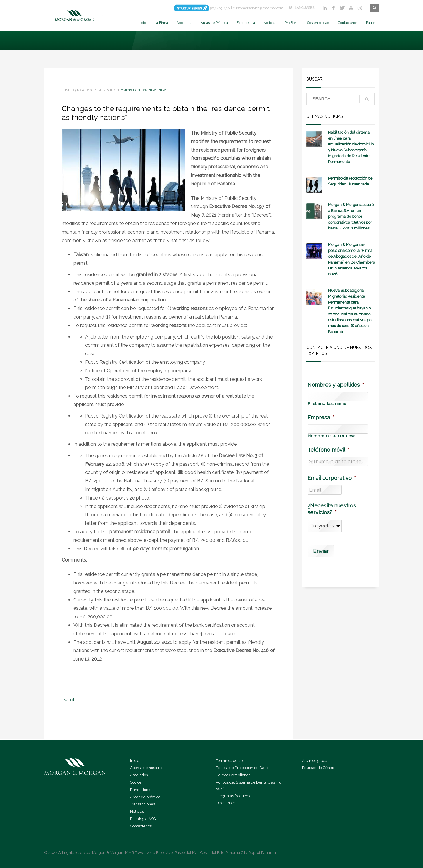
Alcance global (315, 761)
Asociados (139, 775)
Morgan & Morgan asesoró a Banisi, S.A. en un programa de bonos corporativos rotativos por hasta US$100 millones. (351, 216)
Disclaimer (225, 803)
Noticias (137, 811)
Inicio (135, 761)
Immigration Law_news (139, 90)
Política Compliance (233, 775)
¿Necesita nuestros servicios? (332, 509)
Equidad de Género (319, 768)
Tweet (68, 700)
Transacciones (142, 804)
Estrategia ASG (143, 819)
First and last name (327, 404)
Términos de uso (230, 761)
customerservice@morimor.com (258, 8)
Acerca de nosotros (147, 768)
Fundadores (141, 790)
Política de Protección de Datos (243, 768)
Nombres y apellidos (336, 385)
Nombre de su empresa (331, 436)
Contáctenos (141, 826)
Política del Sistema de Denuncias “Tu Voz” (249, 785)
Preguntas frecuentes (235, 796)
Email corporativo (332, 478)
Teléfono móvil (329, 450)
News (163, 90)
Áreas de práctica (145, 797)
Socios (136, 782)
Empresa (321, 417)
